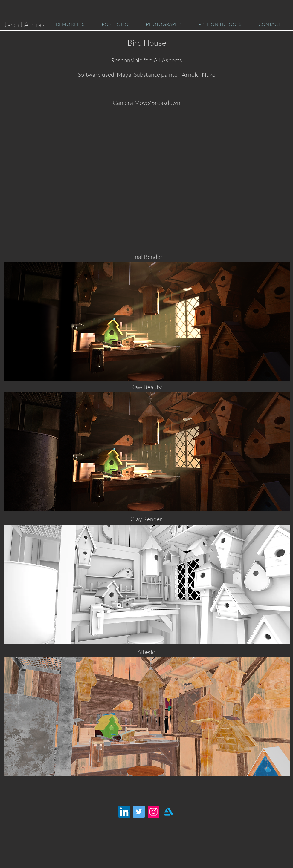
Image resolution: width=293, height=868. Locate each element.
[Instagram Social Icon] (154, 812)
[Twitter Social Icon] (139, 812)
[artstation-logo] (168, 812)
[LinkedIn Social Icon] (124, 812)
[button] (70, 24)
